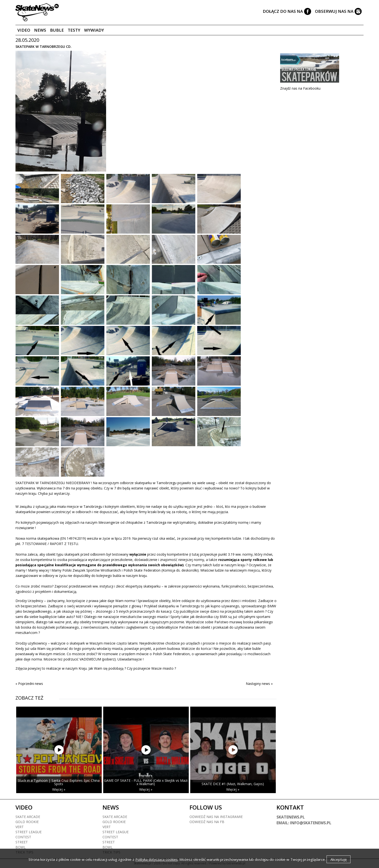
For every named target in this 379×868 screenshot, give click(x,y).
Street (22, 842)
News (40, 30)
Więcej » (59, 789)
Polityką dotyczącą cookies (157, 859)
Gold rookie (27, 822)
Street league (29, 832)
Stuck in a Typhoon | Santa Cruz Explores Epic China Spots (59, 782)
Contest (23, 837)
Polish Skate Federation (142, 570)
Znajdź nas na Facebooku (300, 88)
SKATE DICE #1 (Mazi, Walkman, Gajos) (233, 784)
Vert (20, 827)
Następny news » (259, 684)
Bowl (21, 847)
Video (24, 30)
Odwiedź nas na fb (207, 822)
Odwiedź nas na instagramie (216, 817)
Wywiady (94, 30)
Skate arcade (28, 817)
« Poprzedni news (29, 684)
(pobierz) (109, 659)
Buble (57, 30)
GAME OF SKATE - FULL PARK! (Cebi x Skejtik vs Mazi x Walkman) (146, 782)
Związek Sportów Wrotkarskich (97, 570)
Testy (74, 30)
